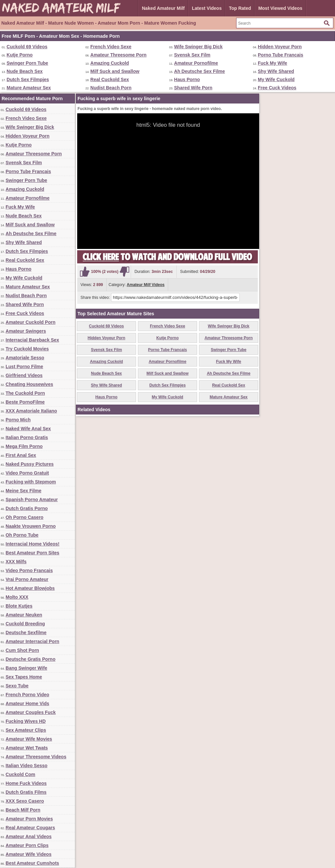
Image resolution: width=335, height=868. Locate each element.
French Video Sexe (111, 47)
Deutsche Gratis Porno (31, 659)
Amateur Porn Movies (29, 819)
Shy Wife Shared (276, 71)
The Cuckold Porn (25, 393)
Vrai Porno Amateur (27, 579)
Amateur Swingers (26, 331)
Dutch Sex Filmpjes (28, 79)
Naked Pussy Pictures (30, 464)
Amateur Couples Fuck (31, 712)
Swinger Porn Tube (27, 63)
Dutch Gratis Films (26, 792)
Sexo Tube (17, 686)
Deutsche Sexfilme (26, 633)
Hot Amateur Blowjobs (30, 588)
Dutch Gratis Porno (27, 508)
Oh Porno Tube (22, 535)
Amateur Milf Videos (146, 285)
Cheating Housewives (29, 384)
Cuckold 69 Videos (27, 47)
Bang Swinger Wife (26, 668)
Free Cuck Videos (277, 88)
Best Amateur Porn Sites (33, 553)
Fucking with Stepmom (31, 482)
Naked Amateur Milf (163, 8)
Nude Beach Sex (25, 71)
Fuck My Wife (272, 63)
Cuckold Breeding (25, 624)
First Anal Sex (21, 455)
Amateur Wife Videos (29, 854)
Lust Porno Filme (24, 367)
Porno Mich (18, 420)
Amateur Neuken (24, 615)
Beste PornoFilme (25, 402)
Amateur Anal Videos (29, 836)
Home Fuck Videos (26, 783)
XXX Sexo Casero (25, 801)
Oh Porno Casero (24, 517)
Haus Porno (187, 79)
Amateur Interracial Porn (32, 641)
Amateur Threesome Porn (118, 55)
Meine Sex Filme (23, 491)
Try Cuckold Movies (27, 349)
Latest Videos (207, 8)
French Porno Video (27, 695)
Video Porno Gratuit (27, 473)
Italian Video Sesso (26, 766)
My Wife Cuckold (276, 79)
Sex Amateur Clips (26, 730)
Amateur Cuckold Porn (31, 322)
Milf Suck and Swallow (115, 71)
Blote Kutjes (19, 606)
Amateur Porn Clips (27, 845)
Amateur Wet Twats (27, 748)
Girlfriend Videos (24, 375)
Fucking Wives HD (26, 721)
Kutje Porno (20, 55)
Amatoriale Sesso (25, 358)
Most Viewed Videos (280, 8)
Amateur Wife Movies (29, 739)
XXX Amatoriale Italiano (31, 411)
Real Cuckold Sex (110, 79)
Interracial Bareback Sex (32, 340)
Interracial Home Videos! (33, 544)
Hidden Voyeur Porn (280, 47)
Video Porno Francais (29, 570)
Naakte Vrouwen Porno (31, 526)
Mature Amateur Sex (29, 88)
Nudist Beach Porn (111, 88)
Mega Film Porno (24, 446)
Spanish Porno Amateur (32, 500)
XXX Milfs (16, 562)
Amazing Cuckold (110, 63)
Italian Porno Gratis (27, 437)
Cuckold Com (20, 774)
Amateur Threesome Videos (36, 757)
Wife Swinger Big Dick (198, 47)
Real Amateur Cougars (30, 828)
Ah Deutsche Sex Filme (200, 71)
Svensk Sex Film (192, 55)
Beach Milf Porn (23, 810)
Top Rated (240, 8)
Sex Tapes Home (24, 677)
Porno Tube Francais (280, 55)
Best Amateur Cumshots (32, 863)
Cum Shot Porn (22, 650)
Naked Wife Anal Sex (28, 429)
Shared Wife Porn (193, 88)
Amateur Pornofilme (196, 63)
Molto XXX (17, 597)
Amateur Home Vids (27, 703)
